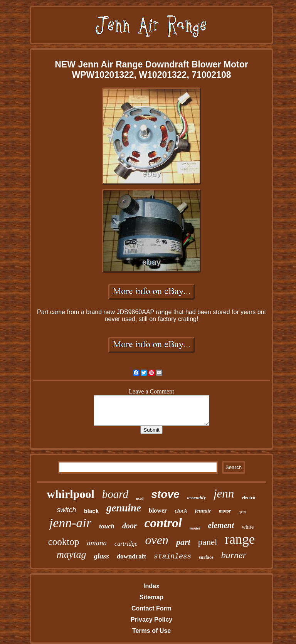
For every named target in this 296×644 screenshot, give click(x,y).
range (240, 539)
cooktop (64, 542)
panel (208, 542)
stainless (172, 557)
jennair (203, 511)
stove (165, 494)
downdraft (132, 556)
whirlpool (70, 494)
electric (249, 498)
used (140, 499)
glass (102, 556)
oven (157, 540)
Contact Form (151, 608)
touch (107, 526)
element (221, 525)
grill (242, 512)
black (91, 511)
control (163, 523)
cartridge (126, 544)
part (183, 542)
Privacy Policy (152, 620)
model (195, 528)
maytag (71, 554)
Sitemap (151, 597)
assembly (197, 497)
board (115, 494)
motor (225, 511)
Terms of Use (151, 631)
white (248, 527)
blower (158, 510)
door (129, 526)
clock (181, 511)
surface (206, 557)
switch (67, 510)
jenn (224, 494)
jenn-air (71, 523)
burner (234, 555)
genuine (124, 508)
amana (97, 543)
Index (151, 586)
